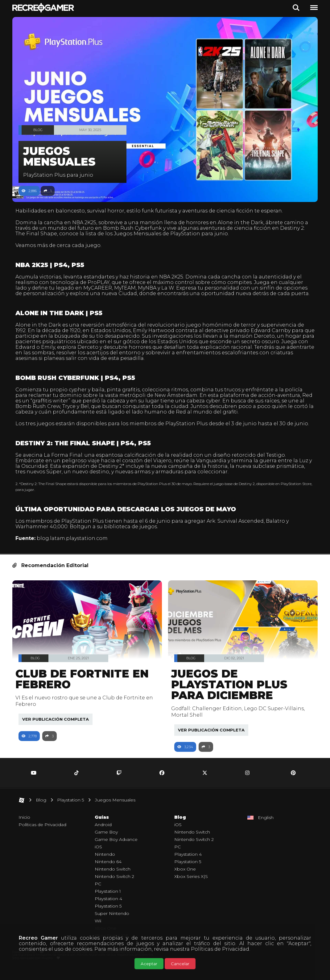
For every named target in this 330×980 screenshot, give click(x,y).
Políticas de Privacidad (220, 949)
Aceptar (149, 964)
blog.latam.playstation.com (75, 549)
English (266, 829)
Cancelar (180, 964)
